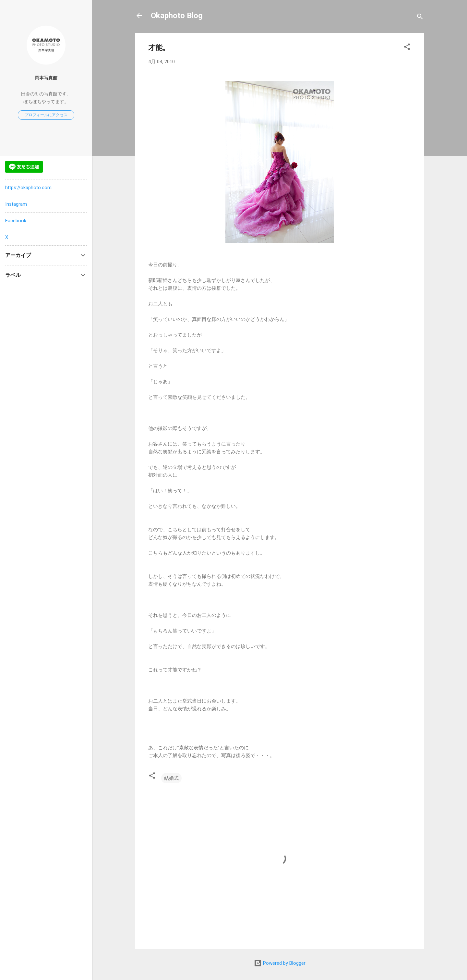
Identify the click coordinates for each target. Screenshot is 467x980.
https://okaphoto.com (28, 188)
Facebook (16, 221)
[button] (407, 48)
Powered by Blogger (280, 963)
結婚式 (171, 778)
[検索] (420, 18)
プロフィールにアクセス (46, 115)
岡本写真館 (46, 78)
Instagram (16, 204)
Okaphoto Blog (177, 16)
